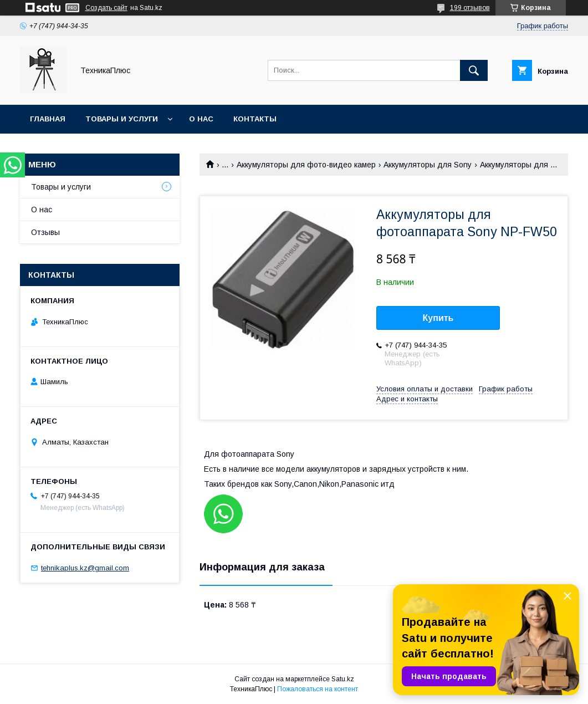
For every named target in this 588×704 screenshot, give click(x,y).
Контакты (255, 119)
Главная (48, 119)
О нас (201, 119)
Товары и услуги (122, 119)
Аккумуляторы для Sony (428, 165)
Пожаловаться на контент (318, 689)
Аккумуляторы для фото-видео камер (306, 165)
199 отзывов (470, 8)
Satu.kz (343, 679)
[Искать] (474, 70)
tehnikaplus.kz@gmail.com (85, 568)
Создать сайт (106, 8)
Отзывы (45, 232)
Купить (438, 318)
